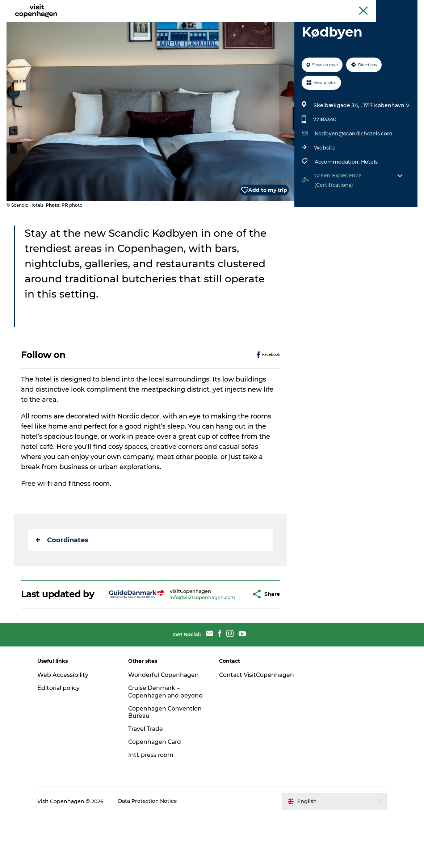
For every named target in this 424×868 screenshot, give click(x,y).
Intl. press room (153, 807)
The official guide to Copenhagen (283, 7)
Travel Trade (148, 781)
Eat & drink (158, 23)
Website (324, 182)
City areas (197, 23)
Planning (234, 23)
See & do (121, 23)
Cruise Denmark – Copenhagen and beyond (157, 740)
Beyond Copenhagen (348, 7)
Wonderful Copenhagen (166, 720)
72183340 (324, 154)
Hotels (369, 196)
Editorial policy (63, 733)
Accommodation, (337, 196)
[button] (229, 634)
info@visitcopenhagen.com (185, 637)
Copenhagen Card (397, 7)
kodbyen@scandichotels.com (353, 168)
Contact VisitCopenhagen (245, 724)
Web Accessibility (67, 720)
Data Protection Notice (152, 854)
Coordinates (63, 574)
